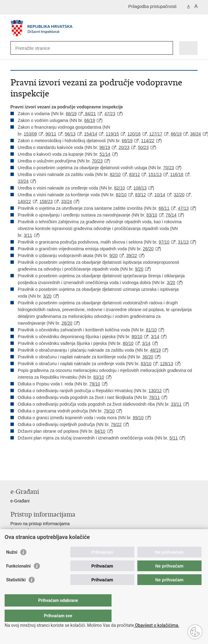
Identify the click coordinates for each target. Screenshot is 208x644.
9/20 (114, 256)
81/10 (151, 330)
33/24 (23, 181)
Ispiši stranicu (14, 471)
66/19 (71, 114)
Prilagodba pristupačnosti (152, 6)
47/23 (110, 114)
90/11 (51, 134)
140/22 (24, 201)
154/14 (91, 134)
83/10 (152, 215)
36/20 (148, 357)
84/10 (100, 431)
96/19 (105, 147)
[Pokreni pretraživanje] (167, 48)
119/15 (112, 134)
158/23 (46, 201)
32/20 (179, 195)
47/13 (183, 208)
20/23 (124, 147)
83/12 (134, 174)
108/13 (140, 188)
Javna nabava (24, 530)
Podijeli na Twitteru (40, 471)
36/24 (196, 134)
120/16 (134, 134)
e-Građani (20, 501)
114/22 (148, 141)
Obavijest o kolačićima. (157, 625)
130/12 (155, 391)
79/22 (116, 424)
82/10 (115, 174)
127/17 (156, 134)
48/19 (155, 350)
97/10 (164, 242)
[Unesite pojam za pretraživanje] (38, 48)
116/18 (177, 174)
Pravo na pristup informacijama (40, 524)
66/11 (164, 208)
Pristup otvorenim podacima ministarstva (49, 537)
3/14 (155, 337)
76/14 (171, 215)
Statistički (16, 592)
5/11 (173, 438)
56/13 (70, 134)
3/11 (28, 235)
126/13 (167, 364)
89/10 (138, 418)
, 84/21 (89, 114)
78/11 (154, 397)
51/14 (105, 154)
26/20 (148, 249)
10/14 (160, 195)
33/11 (176, 404)
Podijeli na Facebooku (27, 471)
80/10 (137, 337)
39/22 (132, 256)
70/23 (97, 161)
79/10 (95, 384)
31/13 (183, 242)
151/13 (155, 174)
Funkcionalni (18, 578)
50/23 (143, 147)
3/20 (171, 283)
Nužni (12, 564)
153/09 (30, 134)
